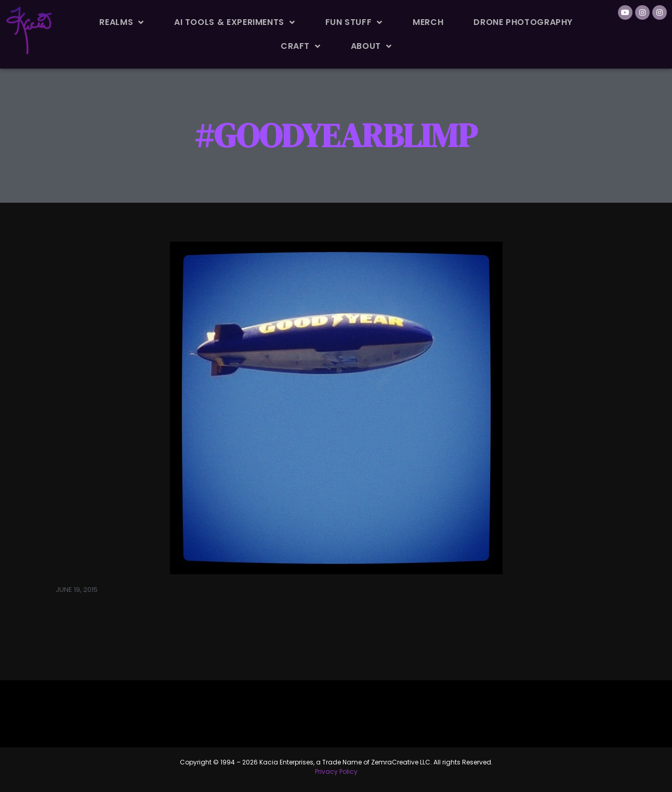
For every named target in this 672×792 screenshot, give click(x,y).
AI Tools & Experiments (235, 22)
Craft (301, 46)
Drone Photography (523, 22)
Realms (121, 22)
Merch (428, 22)
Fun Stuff (354, 22)
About (371, 46)
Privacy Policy (336, 771)
